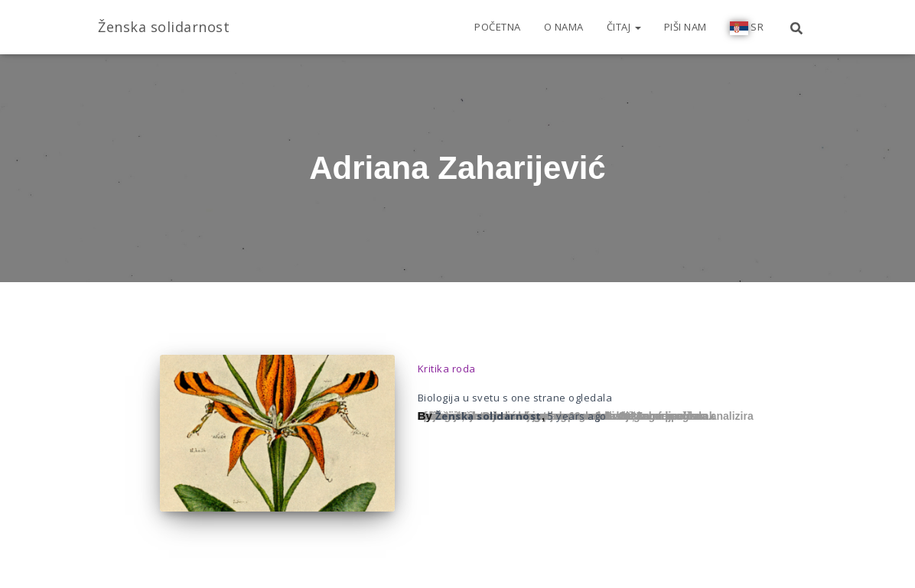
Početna (498, 27)
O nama (564, 27)
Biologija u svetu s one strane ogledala (515, 398)
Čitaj (624, 27)
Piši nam (685, 27)
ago (577, 416)
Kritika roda (447, 369)
